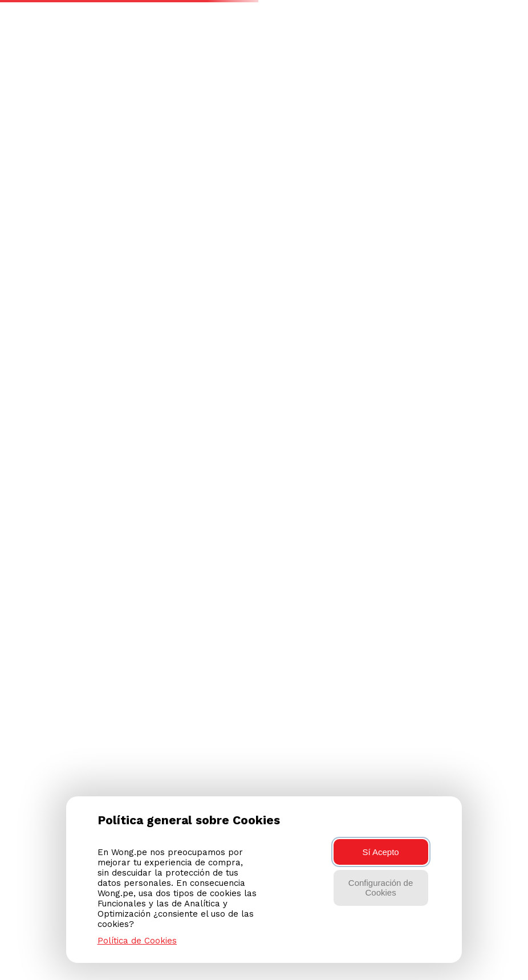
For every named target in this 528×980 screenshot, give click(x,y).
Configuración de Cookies (381, 888)
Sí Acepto (380, 852)
